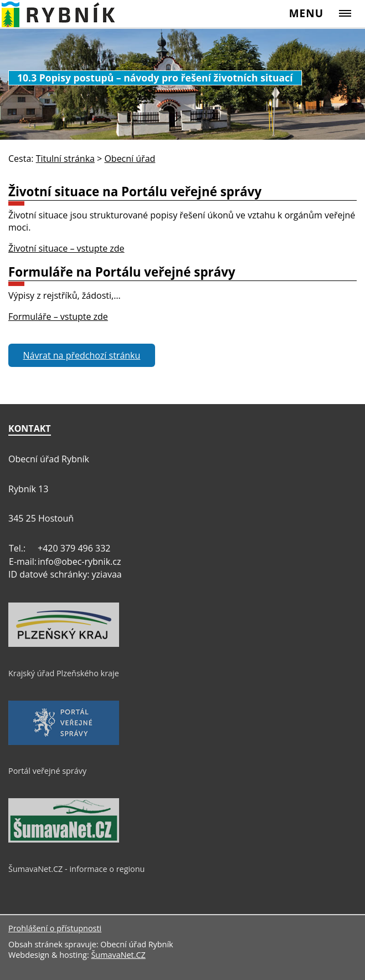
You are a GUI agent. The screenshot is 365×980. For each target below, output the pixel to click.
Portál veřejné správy (47, 771)
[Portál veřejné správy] (64, 742)
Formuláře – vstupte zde (58, 317)
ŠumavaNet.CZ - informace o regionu (76, 869)
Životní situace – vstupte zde (66, 248)
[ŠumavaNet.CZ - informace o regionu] (64, 840)
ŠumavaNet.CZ (118, 955)
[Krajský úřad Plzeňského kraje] (64, 644)
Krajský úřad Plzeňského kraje (64, 673)
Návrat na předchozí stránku (82, 355)
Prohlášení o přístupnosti (55, 928)
